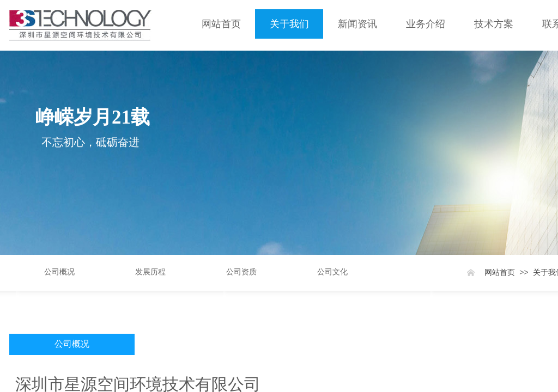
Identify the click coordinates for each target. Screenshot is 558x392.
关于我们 (289, 24)
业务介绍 (426, 24)
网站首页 (221, 24)
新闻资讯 (357, 24)
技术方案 (494, 24)
